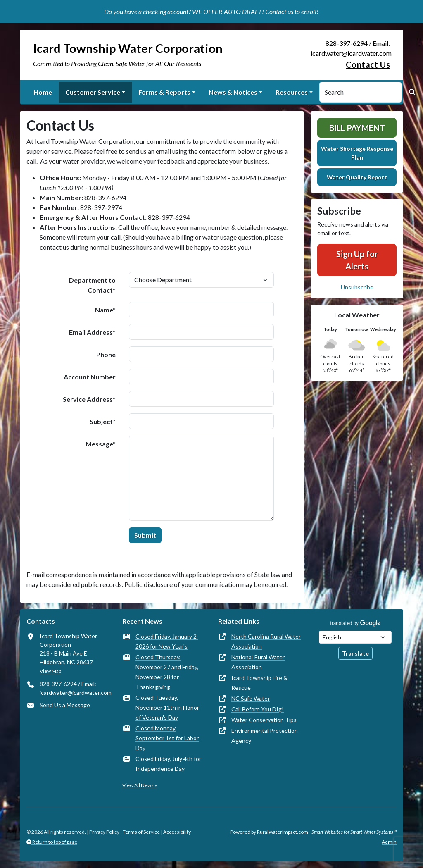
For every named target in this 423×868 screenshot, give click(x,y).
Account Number (90, 377)
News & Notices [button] (233, 92)
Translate (355, 653)
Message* (101, 444)
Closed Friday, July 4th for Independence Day (168, 764)
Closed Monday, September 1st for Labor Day (167, 738)
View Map (50, 671)
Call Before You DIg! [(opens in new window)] (258, 709)
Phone (106, 354)
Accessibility (177, 832)
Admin (389, 842)
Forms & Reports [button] (164, 92)
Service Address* (89, 399)
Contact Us (368, 64)
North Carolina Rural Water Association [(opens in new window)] (266, 641)
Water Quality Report (357, 177)
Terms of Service (141, 832)
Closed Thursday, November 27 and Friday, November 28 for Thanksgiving (167, 672)
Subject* (103, 421)
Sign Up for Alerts (357, 260)
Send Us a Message (65, 705)
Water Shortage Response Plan (357, 153)
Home (43, 92)
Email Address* (92, 332)
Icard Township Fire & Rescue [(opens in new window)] (259, 683)
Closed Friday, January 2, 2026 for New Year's (167, 641)
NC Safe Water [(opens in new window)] (251, 698)
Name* (105, 310)
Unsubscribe (357, 287)
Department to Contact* (92, 285)
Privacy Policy (104, 832)
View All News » (140, 785)
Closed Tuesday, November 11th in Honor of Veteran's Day (167, 707)
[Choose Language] (355, 637)
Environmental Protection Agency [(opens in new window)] (265, 736)
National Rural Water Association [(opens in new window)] (258, 662)
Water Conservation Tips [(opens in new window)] (264, 720)
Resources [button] (292, 92)
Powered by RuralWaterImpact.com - (313, 832)
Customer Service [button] (93, 92)
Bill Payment (357, 128)
